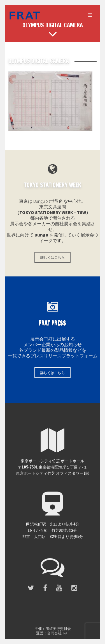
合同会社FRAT (58, 633)
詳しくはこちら (53, 257)
